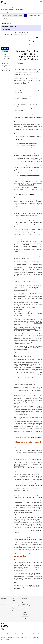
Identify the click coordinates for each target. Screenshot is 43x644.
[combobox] (13, 16)
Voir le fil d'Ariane (5, 19)
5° (32, 185)
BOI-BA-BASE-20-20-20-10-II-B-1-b (23, 541)
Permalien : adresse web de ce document (30, 37)
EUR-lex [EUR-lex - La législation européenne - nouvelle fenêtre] (24, 612)
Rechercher (25, 16)
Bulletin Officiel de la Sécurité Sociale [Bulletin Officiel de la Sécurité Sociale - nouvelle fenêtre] (26, 605)
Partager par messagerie (30, 45)
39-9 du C (20, 337)
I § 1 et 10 (22, 366)
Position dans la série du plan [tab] (9, 27)
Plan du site (23, 638)
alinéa (18, 309)
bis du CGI (35, 337)
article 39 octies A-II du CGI (33, 387)
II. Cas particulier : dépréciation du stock (6, 64)
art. (24, 185)
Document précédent (19, 48)
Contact (3, 604)
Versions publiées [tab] (6, 30)
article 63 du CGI (29, 426)
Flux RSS (13, 601)
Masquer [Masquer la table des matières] (6, 49)
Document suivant (35, 48)
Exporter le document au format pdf (30, 33)
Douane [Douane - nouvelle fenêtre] (24, 610)
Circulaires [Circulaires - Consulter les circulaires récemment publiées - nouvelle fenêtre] (24, 608)
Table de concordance (16, 603)
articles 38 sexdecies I (32, 539)
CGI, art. (28, 307)
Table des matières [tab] (7, 24)
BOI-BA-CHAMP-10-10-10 (27, 433)
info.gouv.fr (4, 634)
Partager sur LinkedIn (34, 41)
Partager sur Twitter (30, 41)
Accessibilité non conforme (7, 638)
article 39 (32, 364)
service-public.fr (14, 634)
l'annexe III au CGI (22, 543)
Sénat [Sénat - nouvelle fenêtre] (23, 619)
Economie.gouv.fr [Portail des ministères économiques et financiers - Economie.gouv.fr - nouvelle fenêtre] (25, 614)
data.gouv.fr (35, 634)
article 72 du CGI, (28, 334)
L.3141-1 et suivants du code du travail (24, 329)
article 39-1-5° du (26, 79)
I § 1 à (29, 203)
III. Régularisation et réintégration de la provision (7, 70)
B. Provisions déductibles (7, 59)
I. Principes (6, 51)
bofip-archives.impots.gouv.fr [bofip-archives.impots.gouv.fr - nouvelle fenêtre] (16, 608)
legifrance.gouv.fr (25, 634)
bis (34, 335)
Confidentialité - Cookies (31, 638)
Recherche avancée (35, 15)
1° (38, 307)
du (37, 335)
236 (30, 337)
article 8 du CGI (35, 411)
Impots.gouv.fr (25, 617)
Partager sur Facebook (37, 37)
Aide (2, 602)
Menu (41, 2)
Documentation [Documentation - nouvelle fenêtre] (15, 605)
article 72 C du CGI (20, 84)
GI (25, 337)
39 (27, 185)
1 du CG (38, 364)
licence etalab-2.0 (29, 642)
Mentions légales (16, 638)
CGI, (20, 185)
